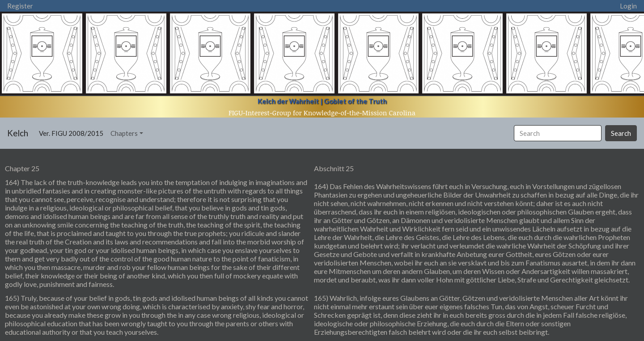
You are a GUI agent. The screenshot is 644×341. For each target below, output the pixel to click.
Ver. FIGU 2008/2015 (73, 133)
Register (20, 6)
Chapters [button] (124, 133)
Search (621, 133)
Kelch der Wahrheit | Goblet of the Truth (322, 101)
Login (628, 6)
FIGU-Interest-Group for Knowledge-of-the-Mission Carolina (322, 113)
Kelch (18, 133)
